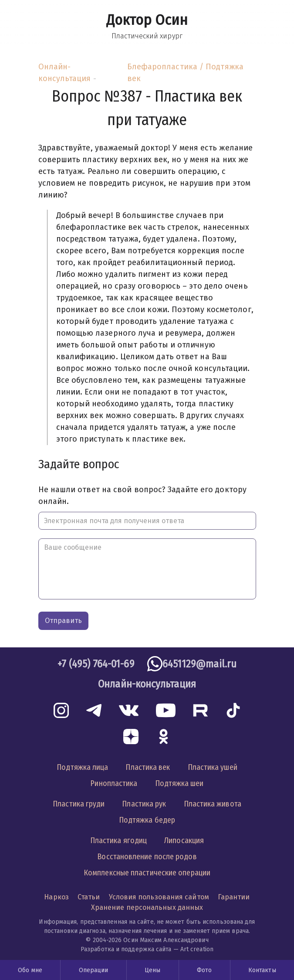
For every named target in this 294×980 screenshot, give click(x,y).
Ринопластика (114, 783)
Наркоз (56, 897)
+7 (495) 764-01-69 (96, 664)
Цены (152, 970)
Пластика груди (79, 804)
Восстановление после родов (147, 857)
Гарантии (234, 897)
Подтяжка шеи (179, 783)
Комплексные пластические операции (147, 873)
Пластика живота (213, 804)
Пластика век (148, 767)
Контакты (262, 970)
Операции (94, 970)
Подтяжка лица (82, 767)
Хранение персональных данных (147, 907)
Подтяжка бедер (147, 820)
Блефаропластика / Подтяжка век (185, 73)
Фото (204, 970)
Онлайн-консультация (65, 73)
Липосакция (184, 840)
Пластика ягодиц (118, 840)
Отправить (63, 621)
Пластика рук (144, 804)
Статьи (89, 897)
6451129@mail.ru (199, 664)
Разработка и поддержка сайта (126, 949)
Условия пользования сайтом (159, 897)
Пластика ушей (213, 767)
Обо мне (30, 970)
